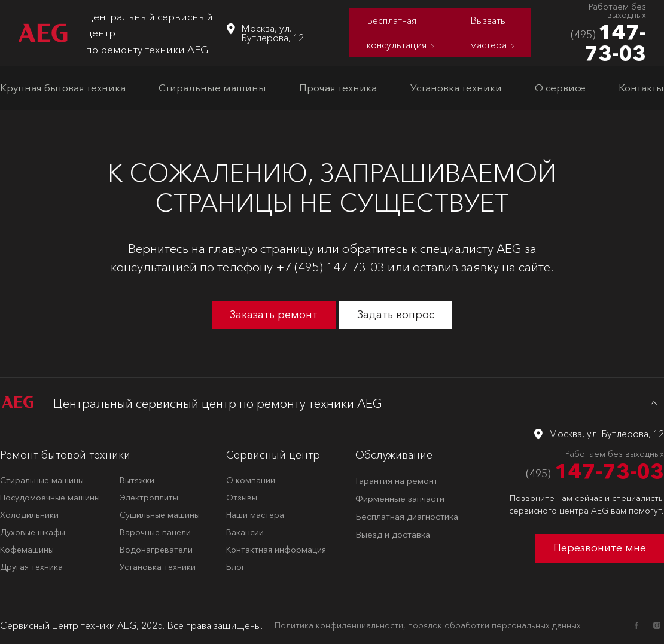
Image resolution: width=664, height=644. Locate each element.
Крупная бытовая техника (63, 88)
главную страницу (261, 248)
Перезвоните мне (600, 548)
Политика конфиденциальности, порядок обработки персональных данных (428, 625)
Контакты (641, 88)
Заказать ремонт (274, 315)
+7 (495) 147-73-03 (330, 267)
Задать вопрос (396, 315)
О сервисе (560, 88)
